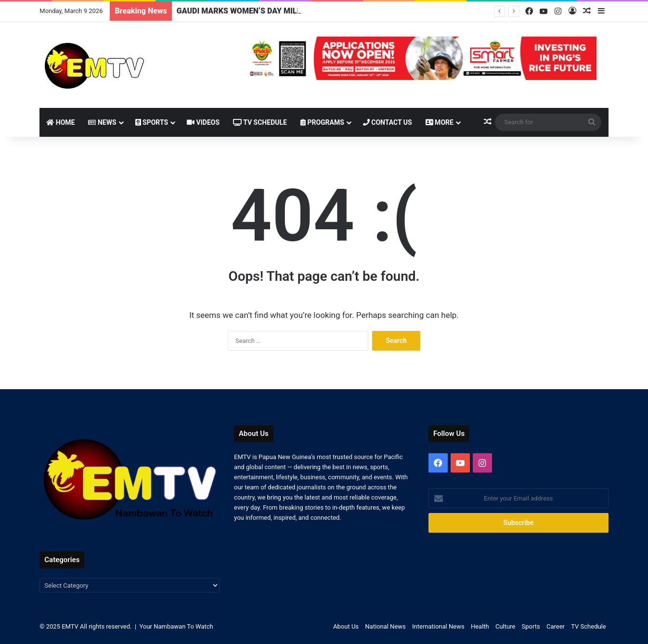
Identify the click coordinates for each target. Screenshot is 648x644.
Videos (203, 122)
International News (438, 626)
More (440, 122)
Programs (322, 122)
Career (556, 626)
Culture (505, 626)
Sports (152, 122)
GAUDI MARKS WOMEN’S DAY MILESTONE (251, 11)
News (102, 122)
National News (385, 626)
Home (60, 122)
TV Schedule (260, 122)
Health (480, 626)
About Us (346, 626)
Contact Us (388, 122)
